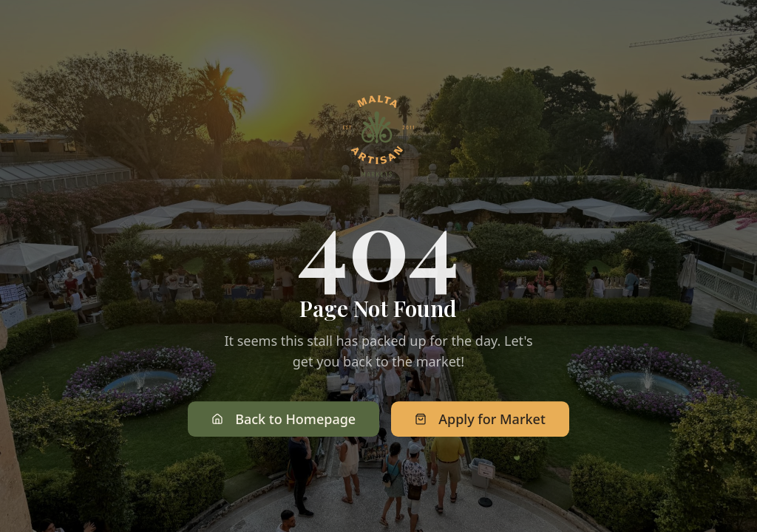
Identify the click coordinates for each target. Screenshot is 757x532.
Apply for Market (480, 420)
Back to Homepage (284, 420)
